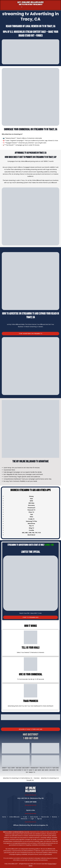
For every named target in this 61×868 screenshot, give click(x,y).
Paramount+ (35, 768)
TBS (33, 533)
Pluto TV (49, 768)
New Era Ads (45, 817)
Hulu (9, 768)
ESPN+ (13, 768)
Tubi (54, 768)
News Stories (34, 817)
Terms (30, 866)
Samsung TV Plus (8, 770)
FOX (39, 533)
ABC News (38, 770)
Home (4, 817)
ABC (23, 533)
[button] (22, 7)
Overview (37, 778)
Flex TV (26, 770)
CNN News (52, 770)
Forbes (39, 36)
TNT (36, 533)
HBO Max (19, 768)
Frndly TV (31, 519)
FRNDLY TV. (32, 772)
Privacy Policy (52, 864)
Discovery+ (26, 768)
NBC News (45, 770)
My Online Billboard (30, 2)
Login (32, 819)
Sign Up (39, 819)
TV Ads (25, 817)
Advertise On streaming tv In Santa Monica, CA (18, 778)
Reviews (55, 817)
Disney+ (5, 768)
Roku (57, 768)
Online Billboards (14, 817)
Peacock (42, 768)
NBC (27, 533)
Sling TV (31, 770)
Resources (24, 819)
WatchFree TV (19, 770)
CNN (30, 533)
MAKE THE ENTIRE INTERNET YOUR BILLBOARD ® (31, 5)
